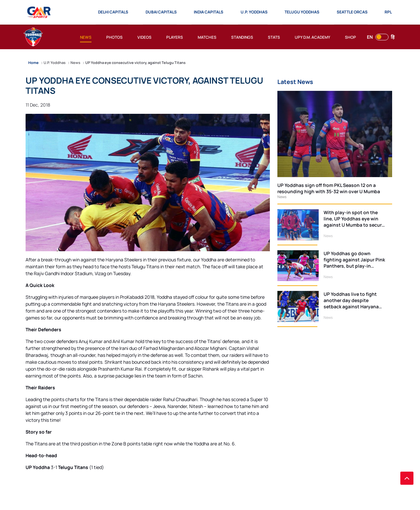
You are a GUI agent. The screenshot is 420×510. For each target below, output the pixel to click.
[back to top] (407, 478)
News (282, 197)
